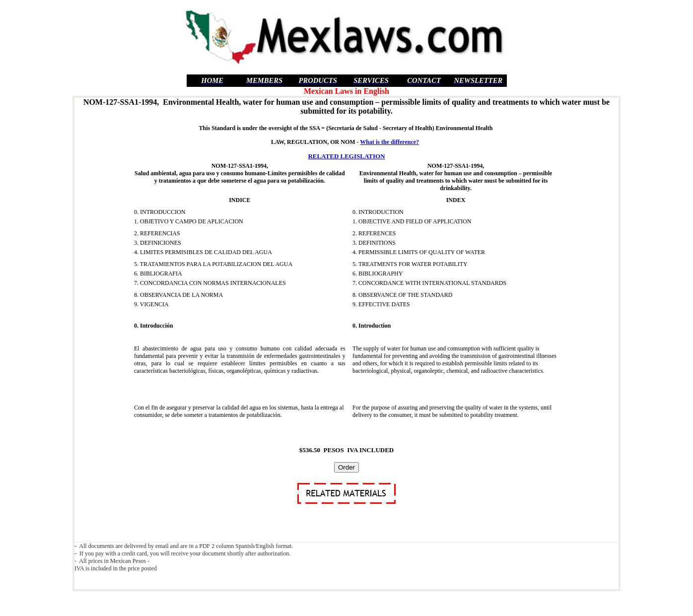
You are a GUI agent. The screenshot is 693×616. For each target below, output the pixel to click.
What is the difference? (389, 142)
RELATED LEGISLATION (346, 156)
